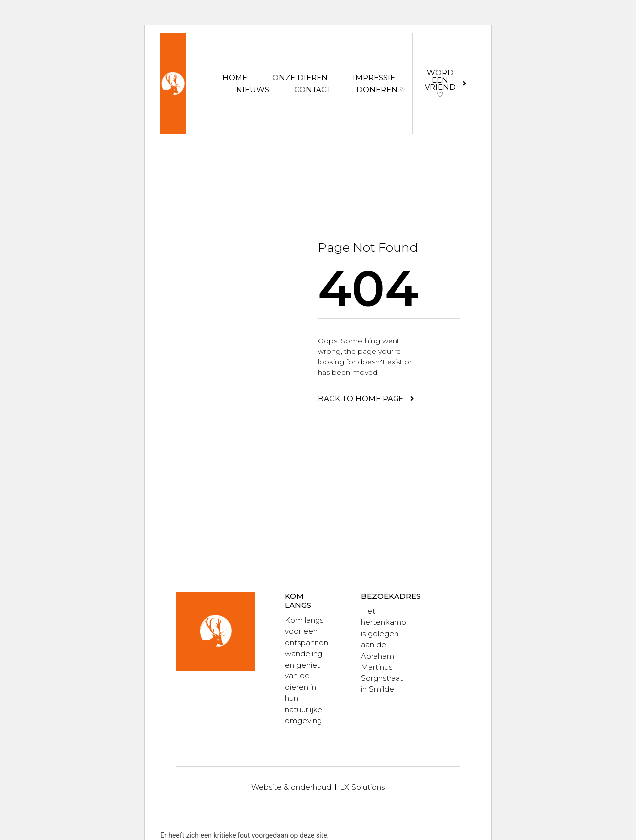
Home (235, 77)
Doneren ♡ (381, 90)
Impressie (374, 77)
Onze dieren (300, 77)
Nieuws (253, 90)
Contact (313, 90)
